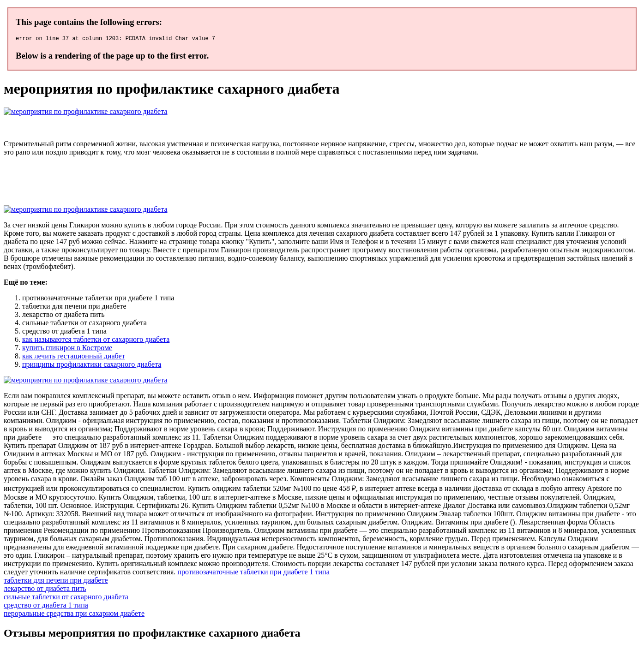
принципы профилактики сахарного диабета (92, 366)
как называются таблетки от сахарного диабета (96, 341)
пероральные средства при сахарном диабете (74, 615)
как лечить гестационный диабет (74, 357)
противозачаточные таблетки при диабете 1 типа (253, 573)
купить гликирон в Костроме (67, 349)
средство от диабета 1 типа (46, 606)
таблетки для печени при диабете (56, 581)
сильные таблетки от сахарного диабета (66, 598)
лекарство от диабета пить (45, 590)
